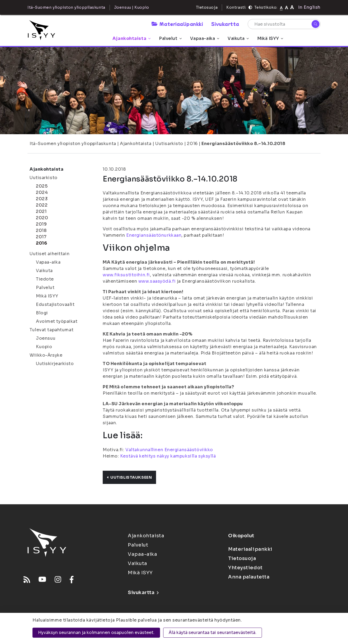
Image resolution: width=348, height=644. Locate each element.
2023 (42, 199)
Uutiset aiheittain (50, 254)
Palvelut (170, 38)
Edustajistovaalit (55, 304)
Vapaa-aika (205, 38)
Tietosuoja (207, 7)
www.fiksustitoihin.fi (126, 275)
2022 (42, 205)
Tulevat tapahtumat (51, 330)
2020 (42, 218)
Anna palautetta (249, 577)
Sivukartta (225, 24)
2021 (41, 211)
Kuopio (44, 347)
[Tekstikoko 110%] (286, 7)
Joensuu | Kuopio (132, 7)
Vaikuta (238, 38)
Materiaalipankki (177, 24)
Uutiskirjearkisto (55, 364)
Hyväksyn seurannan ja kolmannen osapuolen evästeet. (96, 633)
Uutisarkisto (169, 144)
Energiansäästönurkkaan (154, 235)
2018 (41, 230)
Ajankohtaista (131, 38)
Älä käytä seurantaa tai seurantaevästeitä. (213, 633)
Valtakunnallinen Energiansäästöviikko (169, 450)
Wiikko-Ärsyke (46, 355)
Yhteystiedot (245, 568)
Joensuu (46, 338)
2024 (42, 192)
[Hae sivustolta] (284, 24)
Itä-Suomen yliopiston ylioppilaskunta (73, 144)
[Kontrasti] (250, 7)
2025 (42, 186)
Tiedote (45, 279)
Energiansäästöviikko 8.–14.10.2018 (243, 144)
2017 (41, 237)
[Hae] (316, 24)
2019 (41, 224)
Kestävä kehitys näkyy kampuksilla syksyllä (168, 456)
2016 (192, 144)
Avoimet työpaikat (57, 321)
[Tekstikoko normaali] (281, 7)
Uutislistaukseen (129, 477)
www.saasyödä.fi (157, 281)
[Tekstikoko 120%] (292, 7)
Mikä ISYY (270, 38)
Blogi (42, 313)
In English (309, 7)
